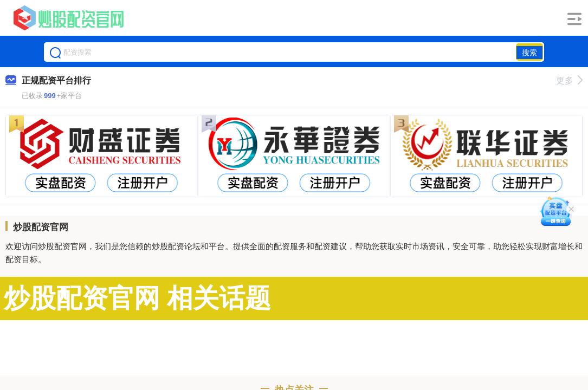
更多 (569, 80)
